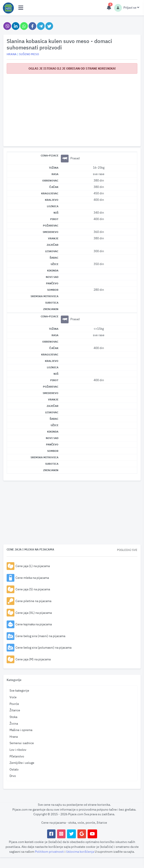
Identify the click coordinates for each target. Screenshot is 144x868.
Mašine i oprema (21, 730)
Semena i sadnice (22, 743)
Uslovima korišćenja (80, 851)
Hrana (14, 736)
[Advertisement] (72, 108)
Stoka (13, 717)
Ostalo (14, 769)
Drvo (13, 776)
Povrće (14, 704)
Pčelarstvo (17, 756)
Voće (13, 697)
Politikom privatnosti (50, 851)
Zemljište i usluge (22, 763)
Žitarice (15, 710)
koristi (29, 842)
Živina (14, 723)
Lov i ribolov (18, 750)
